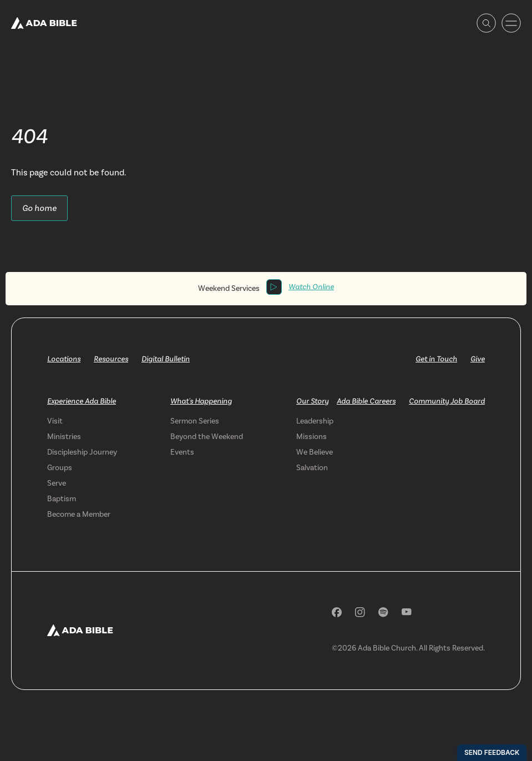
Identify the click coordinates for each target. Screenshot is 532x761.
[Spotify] (383, 612)
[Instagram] (360, 612)
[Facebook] (337, 612)
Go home (39, 208)
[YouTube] (407, 612)
